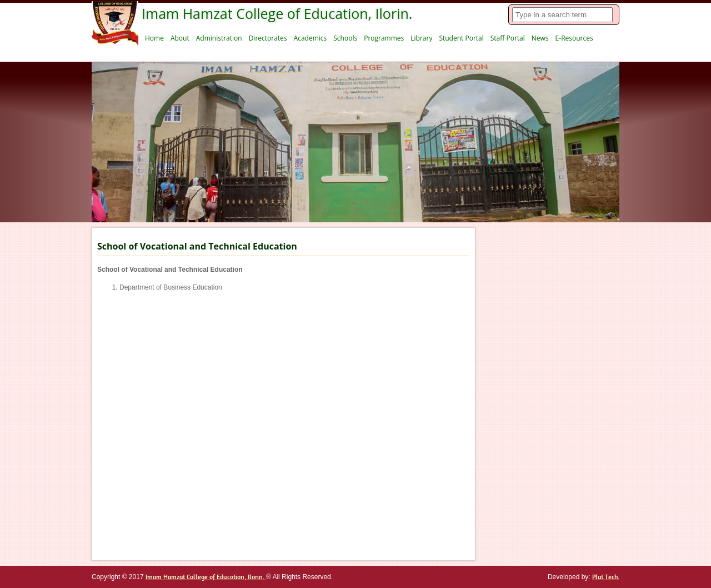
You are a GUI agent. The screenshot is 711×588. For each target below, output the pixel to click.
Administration (219, 38)
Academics (311, 38)
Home (154, 38)
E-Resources (574, 38)
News (540, 38)
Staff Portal (508, 38)
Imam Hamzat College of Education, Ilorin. (206, 577)
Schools (345, 38)
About (180, 38)
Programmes (384, 38)
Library (421, 38)
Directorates (268, 38)
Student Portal (461, 38)
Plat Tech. (606, 577)
